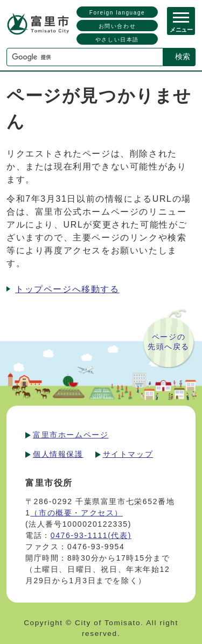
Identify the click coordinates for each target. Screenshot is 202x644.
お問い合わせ (117, 26)
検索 (183, 56)
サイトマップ (128, 454)
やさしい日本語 (117, 40)
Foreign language (117, 13)
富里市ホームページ (71, 435)
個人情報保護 (58, 454)
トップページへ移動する (67, 289)
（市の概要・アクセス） (76, 513)
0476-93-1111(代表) (91, 535)
